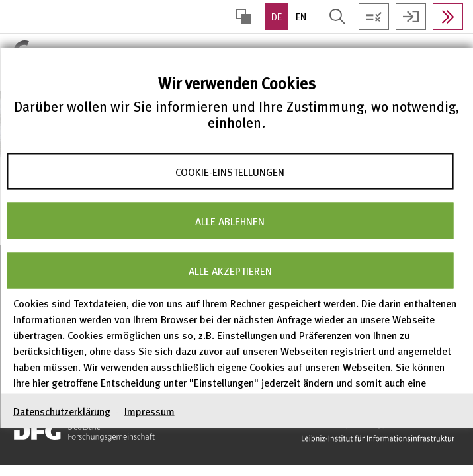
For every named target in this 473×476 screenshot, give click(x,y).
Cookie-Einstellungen (230, 171)
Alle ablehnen (230, 221)
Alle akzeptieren (230, 270)
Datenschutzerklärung (62, 411)
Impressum (150, 411)
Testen (374, 17)
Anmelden (411, 17)
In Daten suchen (448, 17)
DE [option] (277, 17)
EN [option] (301, 17)
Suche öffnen (337, 17)
